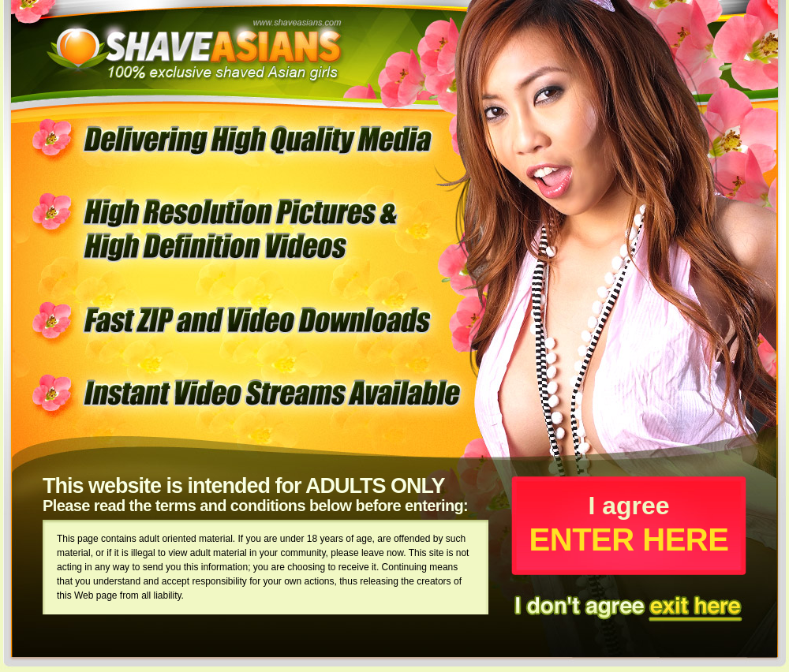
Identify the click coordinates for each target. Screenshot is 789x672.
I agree (629, 524)
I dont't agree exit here (629, 606)
